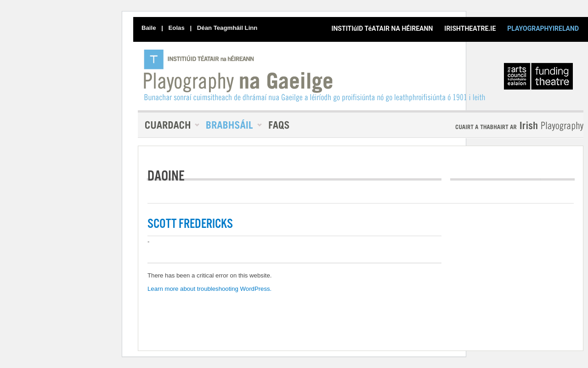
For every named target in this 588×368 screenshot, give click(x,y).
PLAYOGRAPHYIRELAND (543, 28)
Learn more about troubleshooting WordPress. (209, 289)
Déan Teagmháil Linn (227, 28)
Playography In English (504, 126)
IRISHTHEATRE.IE (470, 28)
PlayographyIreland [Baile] (315, 75)
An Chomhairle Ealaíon (540, 79)
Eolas (177, 28)
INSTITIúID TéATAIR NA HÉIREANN (382, 28)
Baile (149, 28)
